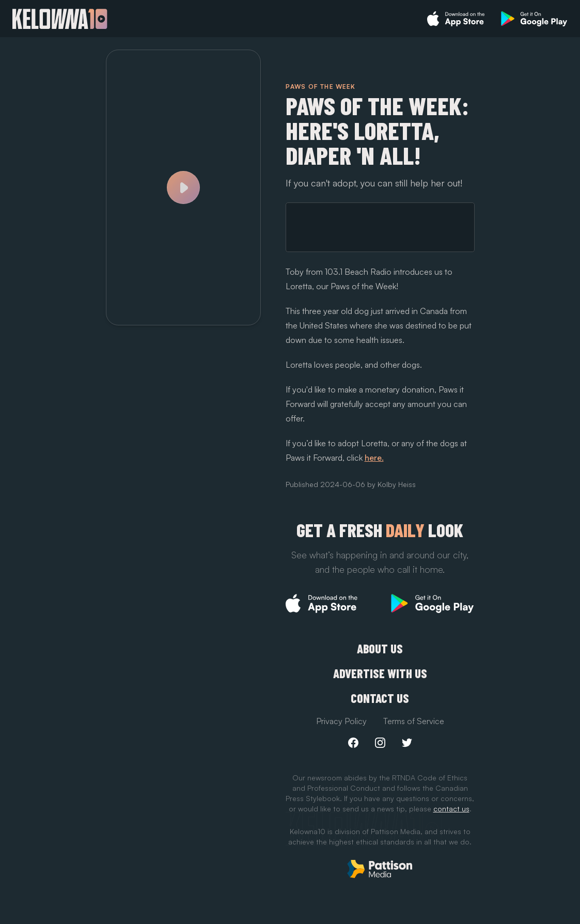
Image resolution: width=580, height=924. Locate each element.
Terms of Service (414, 721)
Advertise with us (380, 674)
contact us (451, 809)
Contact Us (380, 698)
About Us (380, 649)
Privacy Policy (341, 721)
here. (374, 458)
